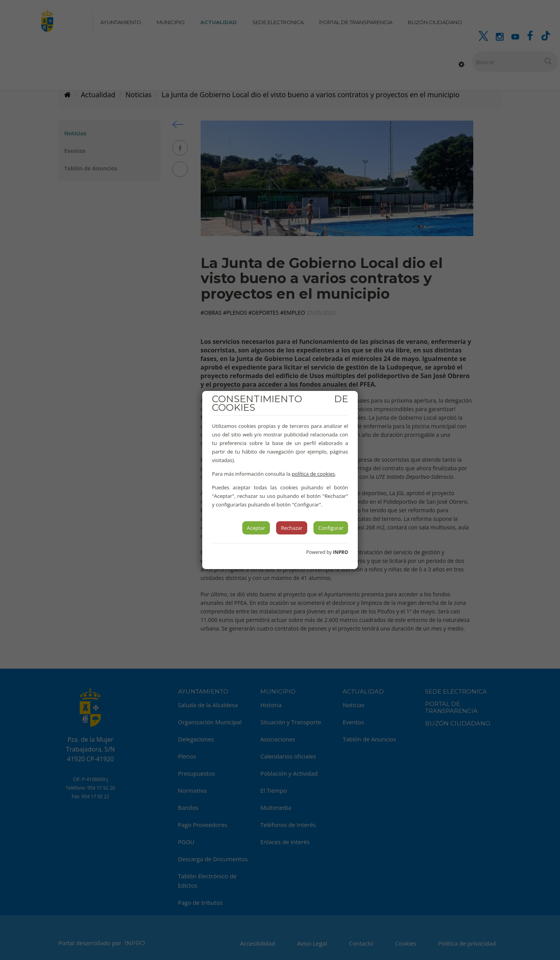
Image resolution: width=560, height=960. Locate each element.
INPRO (340, 552)
